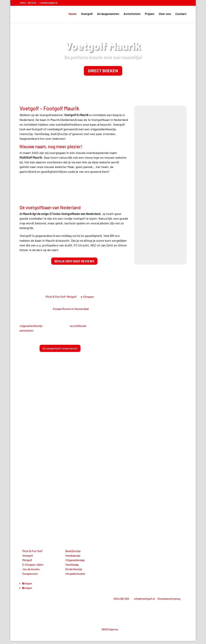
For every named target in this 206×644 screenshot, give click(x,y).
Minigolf (72, 300)
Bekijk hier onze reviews (74, 264)
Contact (181, 15)
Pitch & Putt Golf (56, 300)
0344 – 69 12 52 (28, 3)
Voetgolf (87, 15)
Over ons (165, 15)
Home (73, 15)
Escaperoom (30, 577)
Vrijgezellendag (75, 563)
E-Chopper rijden (33, 568)
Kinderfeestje (74, 572)
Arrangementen (108, 15)
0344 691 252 (121, 602)
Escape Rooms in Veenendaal (71, 312)
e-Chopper (87, 300)
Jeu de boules (31, 572)
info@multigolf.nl (144, 602)
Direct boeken (103, 72)
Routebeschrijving (169, 602)
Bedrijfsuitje (73, 554)
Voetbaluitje (73, 559)
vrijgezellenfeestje (31, 329)
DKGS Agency (110, 632)
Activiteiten (132, 15)
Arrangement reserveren (60, 352)
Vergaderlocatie (75, 577)
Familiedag (72, 568)
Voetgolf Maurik (103, 46)
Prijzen (150, 15)
